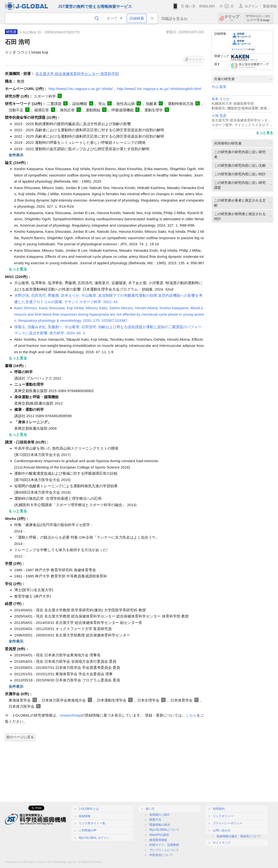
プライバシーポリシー (228, 823)
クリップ (232, 18)
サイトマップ (222, 843)
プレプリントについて (164, 850)
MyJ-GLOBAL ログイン (94, 838)
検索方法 (155, 820)
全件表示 (16, 155)
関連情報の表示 (160, 825)
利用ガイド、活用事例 (164, 845)
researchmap (71, 715)
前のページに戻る (20, 737)
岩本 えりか (221, 99)
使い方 (190, 6)
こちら (191, 715)
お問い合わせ (222, 830)
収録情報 (85, 816)
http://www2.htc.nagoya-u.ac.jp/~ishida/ (81, 89)
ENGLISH (207, 6)
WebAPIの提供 (159, 835)
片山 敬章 (219, 87)
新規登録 (270, 6)
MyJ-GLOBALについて (164, 830)
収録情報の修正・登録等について (239, 836)
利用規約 (219, 809)
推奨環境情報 (158, 840)
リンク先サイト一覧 (92, 823)
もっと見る (264, 133)
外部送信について (161, 855)
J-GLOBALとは (89, 809)
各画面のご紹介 (160, 815)
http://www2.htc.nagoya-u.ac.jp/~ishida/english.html (159, 89)
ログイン (251, 6)
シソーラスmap (258, 18)
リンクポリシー (223, 816)
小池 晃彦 (219, 116)
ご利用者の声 (88, 830)
